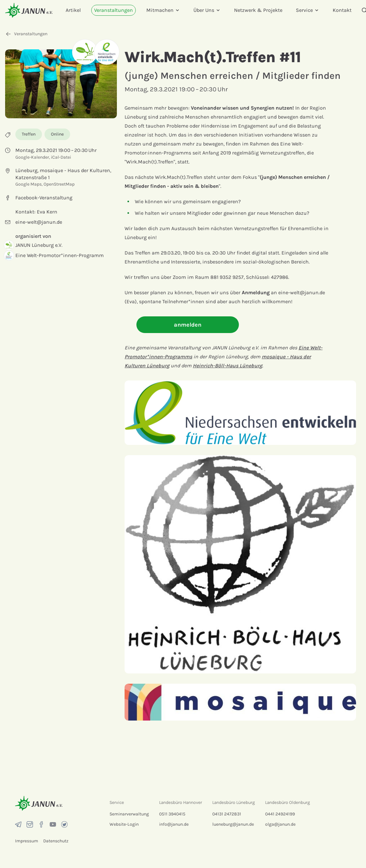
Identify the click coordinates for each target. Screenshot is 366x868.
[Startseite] (29, 10)
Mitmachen (163, 10)
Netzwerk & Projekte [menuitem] (258, 10)
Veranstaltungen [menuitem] (114, 10)
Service (308, 10)
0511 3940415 (172, 814)
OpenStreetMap (59, 184)
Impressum (27, 841)
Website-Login (124, 824)
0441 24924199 (280, 814)
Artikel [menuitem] (73, 10)
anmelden (188, 325)
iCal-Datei (61, 157)
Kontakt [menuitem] (342, 10)
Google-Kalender (32, 157)
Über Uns (207, 10)
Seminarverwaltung (129, 814)
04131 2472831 (227, 814)
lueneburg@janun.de (233, 824)
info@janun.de (174, 824)
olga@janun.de (280, 824)
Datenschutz (56, 841)
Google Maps (28, 184)
